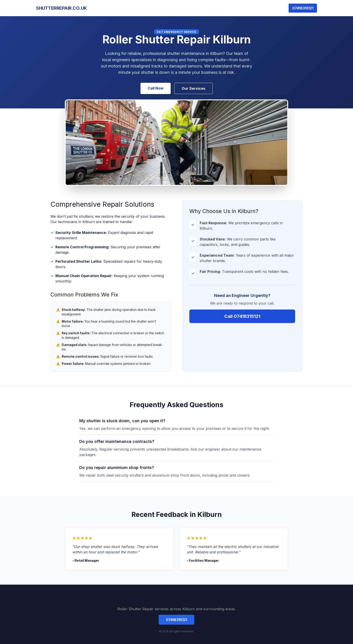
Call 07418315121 (242, 316)
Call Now (156, 88)
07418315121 (303, 8)
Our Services (193, 88)
